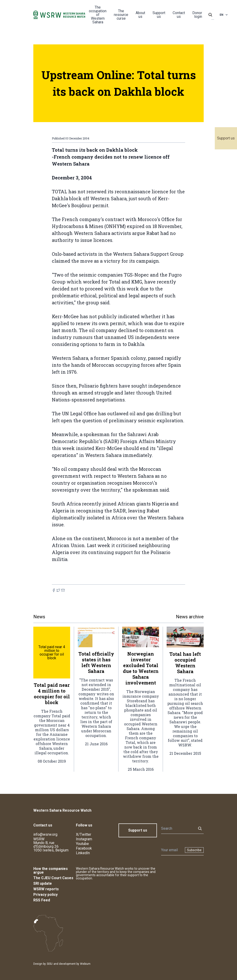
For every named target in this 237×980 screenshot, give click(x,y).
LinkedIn (83, 853)
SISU (50, 964)
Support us (226, 138)
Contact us (179, 15)
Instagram (84, 839)
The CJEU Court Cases (53, 878)
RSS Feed (42, 900)
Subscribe (194, 850)
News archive (190, 617)
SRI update (43, 883)
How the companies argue (51, 871)
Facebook (84, 848)
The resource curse (121, 15)
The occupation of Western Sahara (98, 15)
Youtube (82, 844)
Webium (85, 964)
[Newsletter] (172, 850)
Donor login (197, 15)
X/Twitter (84, 834)
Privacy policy (45, 895)
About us (140, 15)
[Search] (177, 829)
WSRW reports (46, 889)
